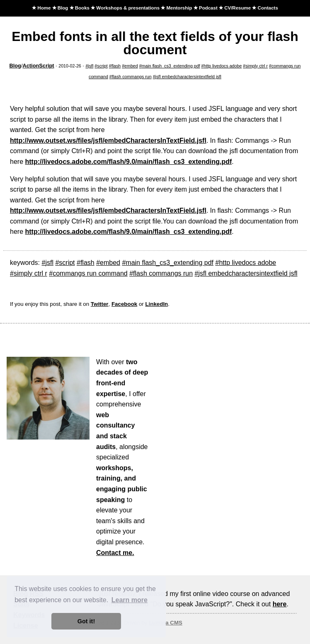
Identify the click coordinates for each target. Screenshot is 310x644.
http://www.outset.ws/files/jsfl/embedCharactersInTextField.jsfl (108, 141)
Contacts (268, 8)
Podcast (208, 8)
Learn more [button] (130, 600)
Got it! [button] (86, 621)
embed (131, 66)
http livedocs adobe (223, 66)
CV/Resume (237, 8)
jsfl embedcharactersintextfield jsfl (188, 77)
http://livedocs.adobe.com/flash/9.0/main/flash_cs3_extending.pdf (128, 162)
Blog (63, 8)
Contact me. (115, 553)
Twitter (100, 304)
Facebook (124, 304)
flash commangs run (132, 77)
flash (116, 66)
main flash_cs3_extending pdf (171, 66)
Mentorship (179, 8)
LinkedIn (156, 304)
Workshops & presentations (128, 8)
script (102, 66)
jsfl (91, 66)
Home (44, 8)
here (280, 604)
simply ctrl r (257, 66)
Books (82, 8)
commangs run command (90, 273)
